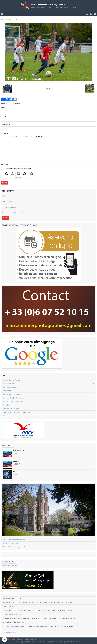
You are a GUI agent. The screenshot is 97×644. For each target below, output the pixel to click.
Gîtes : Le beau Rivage (11, 543)
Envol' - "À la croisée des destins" (14, 540)
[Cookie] (5, 639)
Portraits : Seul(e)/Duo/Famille (14, 398)
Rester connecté (9, 208)
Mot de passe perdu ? (18, 213)
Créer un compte (7, 213)
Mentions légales (20, 642)
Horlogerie (17, 471)
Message (4, 133)
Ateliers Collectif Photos (12, 380)
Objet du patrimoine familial (13, 394)
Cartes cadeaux (9, 384)
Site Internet (5, 125)
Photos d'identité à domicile (13, 402)
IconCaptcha (18, 178)
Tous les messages (10, 632)
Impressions (7, 391)
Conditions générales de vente (53, 642)
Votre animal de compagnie (13, 416)
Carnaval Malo (18, 451)
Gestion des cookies (34, 642)
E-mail (3, 116)
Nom (3, 108)
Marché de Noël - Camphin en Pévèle (16, 547)
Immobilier (7, 405)
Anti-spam (5, 165)
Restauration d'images (11, 409)
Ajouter (5, 183)
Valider (6, 218)
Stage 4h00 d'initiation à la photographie (17, 412)
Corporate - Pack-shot (11, 387)
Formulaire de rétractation (74, 642)
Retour (48, 88)
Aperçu (39, 136)
